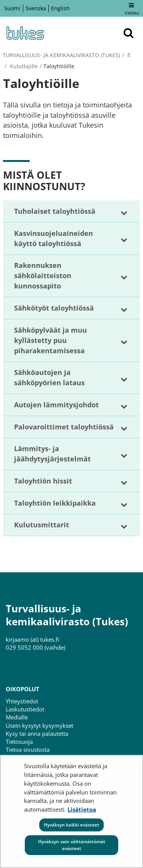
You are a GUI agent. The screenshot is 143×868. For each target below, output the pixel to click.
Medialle (17, 717)
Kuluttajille (23, 66)
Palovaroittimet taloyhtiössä (64, 427)
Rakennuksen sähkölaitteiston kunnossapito (43, 275)
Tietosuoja (19, 741)
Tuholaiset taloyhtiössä (55, 211)
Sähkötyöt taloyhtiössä (54, 308)
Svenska (36, 8)
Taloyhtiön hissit (43, 481)
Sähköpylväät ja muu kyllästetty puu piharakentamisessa (51, 340)
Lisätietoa (82, 809)
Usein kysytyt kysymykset (39, 725)
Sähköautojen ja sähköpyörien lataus (49, 377)
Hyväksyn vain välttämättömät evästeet (72, 845)
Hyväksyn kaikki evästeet (71, 825)
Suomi (12, 8)
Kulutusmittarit (42, 525)
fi (128, 55)
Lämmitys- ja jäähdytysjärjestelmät (52, 454)
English (60, 8)
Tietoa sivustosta (28, 749)
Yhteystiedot (22, 701)
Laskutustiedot (25, 709)
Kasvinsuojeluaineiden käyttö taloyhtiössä (54, 238)
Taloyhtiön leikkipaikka (55, 503)
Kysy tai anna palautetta (37, 733)
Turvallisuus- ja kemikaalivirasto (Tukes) (61, 55)
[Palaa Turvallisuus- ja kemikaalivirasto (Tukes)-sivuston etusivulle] (25, 33)
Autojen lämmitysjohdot (56, 405)
